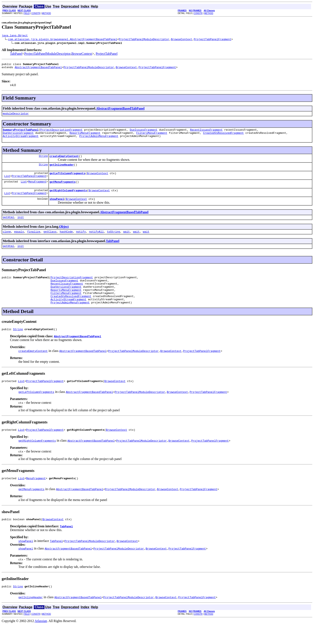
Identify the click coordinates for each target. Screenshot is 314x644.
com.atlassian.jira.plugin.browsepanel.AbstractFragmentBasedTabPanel (63, 40)
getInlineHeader (62, 170)
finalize (34, 241)
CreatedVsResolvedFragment (223, 137)
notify (81, 241)
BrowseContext (182, 40)
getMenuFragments (63, 189)
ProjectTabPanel (107, 54)
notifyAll (96, 241)
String (43, 161)
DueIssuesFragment (144, 133)
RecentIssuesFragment (206, 133)
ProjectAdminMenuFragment (99, 140)
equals (19, 241)
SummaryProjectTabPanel (21, 133)
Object (64, 235)
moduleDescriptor (16, 116)
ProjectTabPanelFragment (212, 40)
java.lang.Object (15, 36)
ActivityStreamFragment (21, 140)
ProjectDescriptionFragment (61, 133)
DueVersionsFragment (18, 137)
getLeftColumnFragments (67, 179)
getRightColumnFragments (68, 198)
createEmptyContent (64, 161)
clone (7, 241)
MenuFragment (37, 188)
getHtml (8, 226)
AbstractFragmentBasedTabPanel (38, 69)
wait (126, 241)
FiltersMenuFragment (152, 137)
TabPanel (16, 54)
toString (113, 241)
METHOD (46, 13)
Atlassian (41, 640)
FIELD (27, 13)
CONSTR (36, 13)
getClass (50, 241)
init (21, 226)
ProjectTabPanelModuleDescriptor (144, 40)
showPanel (57, 207)
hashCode (66, 241)
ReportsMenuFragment (85, 137)
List (7, 183)
